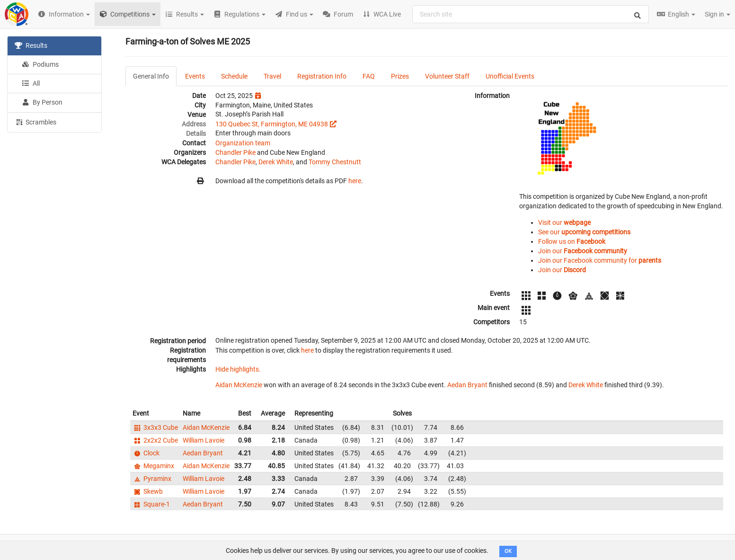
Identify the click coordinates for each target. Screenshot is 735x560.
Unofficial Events (510, 76)
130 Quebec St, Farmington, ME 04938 (272, 124)
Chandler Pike (235, 152)
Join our (583, 251)
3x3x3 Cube (155, 427)
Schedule (234, 76)
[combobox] (531, 14)
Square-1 (151, 504)
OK (508, 551)
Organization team (243, 143)
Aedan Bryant (467, 385)
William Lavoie (204, 440)
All (31, 83)
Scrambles (35, 122)
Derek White (276, 162)
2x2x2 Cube (155, 440)
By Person (42, 102)
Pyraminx (152, 479)
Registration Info (322, 76)
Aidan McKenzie (239, 385)
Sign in (717, 14)
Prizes (400, 76)
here (355, 181)
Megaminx (153, 466)
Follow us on (572, 241)
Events (195, 76)
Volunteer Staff (447, 76)
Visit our (564, 222)
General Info (151, 76)
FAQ (369, 76)
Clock (146, 453)
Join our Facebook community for (600, 260)
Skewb (148, 491)
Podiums (40, 64)
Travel (272, 76)
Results (31, 45)
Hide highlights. (238, 369)
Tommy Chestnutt (335, 162)
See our (584, 232)
